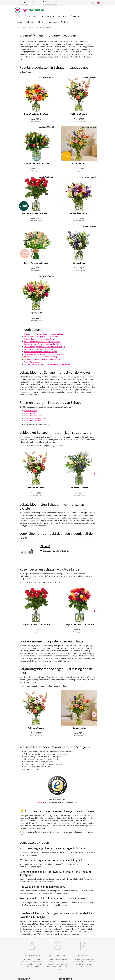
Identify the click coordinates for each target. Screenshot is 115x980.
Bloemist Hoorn (30, 413)
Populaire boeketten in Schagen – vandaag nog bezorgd (45, 334)
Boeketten (62, 16)
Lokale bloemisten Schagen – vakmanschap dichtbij (43, 344)
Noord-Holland (34, 27)
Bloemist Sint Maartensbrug (35, 418)
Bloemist (25, 27)
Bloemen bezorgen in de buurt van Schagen (40, 339)
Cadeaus (53, 22)
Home (18, 27)
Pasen (19, 16)
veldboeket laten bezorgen (39, 446)
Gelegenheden (48, 16)
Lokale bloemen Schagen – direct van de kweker (42, 337)
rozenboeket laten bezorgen (39, 582)
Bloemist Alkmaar (31, 411)
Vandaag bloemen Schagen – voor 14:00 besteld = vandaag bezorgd (49, 364)
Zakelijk (64, 22)
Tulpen (27, 16)
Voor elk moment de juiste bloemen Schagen (41, 352)
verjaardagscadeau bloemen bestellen (39, 686)
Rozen (36, 16)
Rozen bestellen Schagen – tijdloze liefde (40, 349)
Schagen (70, 551)
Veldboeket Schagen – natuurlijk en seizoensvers (42, 342)
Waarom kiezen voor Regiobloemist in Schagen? (42, 357)
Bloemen (75, 16)
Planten (42, 22)
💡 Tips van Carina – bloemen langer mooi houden (43, 359)
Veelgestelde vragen (32, 362)
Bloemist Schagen (46, 27)
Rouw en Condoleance (26, 22)
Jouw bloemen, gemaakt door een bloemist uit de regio (45, 347)
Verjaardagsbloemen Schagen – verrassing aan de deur (44, 354)
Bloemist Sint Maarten (33, 421)
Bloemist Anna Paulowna (33, 416)
